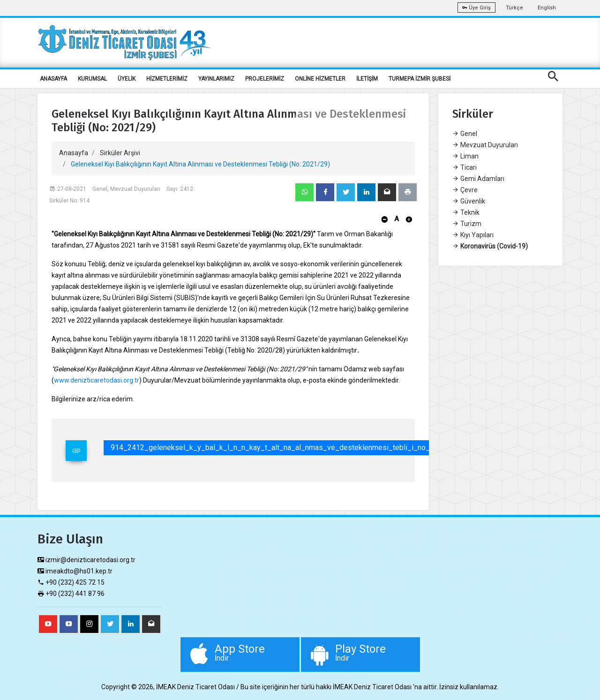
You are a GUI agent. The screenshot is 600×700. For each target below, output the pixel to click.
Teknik (466, 212)
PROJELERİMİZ (265, 79)
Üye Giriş (476, 8)
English (547, 8)
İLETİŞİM (367, 79)
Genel (465, 134)
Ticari (465, 167)
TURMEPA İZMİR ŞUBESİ (420, 79)
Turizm (467, 224)
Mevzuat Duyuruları (485, 145)
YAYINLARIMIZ (216, 79)
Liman (465, 156)
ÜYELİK (127, 79)
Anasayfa (74, 153)
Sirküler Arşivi (120, 153)
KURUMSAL (92, 79)
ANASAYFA (53, 79)
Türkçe (514, 8)
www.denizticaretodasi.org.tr (97, 380)
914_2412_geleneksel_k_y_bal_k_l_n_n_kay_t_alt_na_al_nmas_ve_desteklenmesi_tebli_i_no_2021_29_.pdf (294, 448)
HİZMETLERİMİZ (167, 79)
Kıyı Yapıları (473, 235)
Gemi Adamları (478, 179)
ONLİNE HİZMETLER (320, 79)
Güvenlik (469, 201)
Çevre (465, 190)
